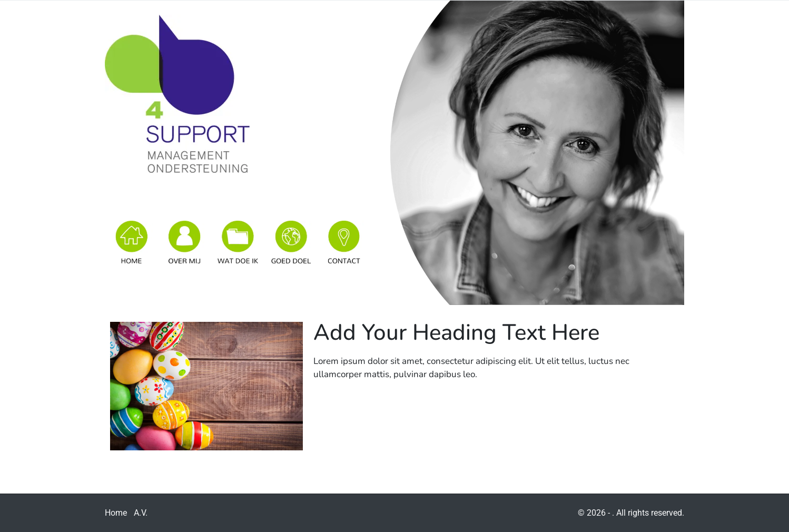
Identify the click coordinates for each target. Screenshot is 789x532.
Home (116, 513)
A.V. (141, 513)
